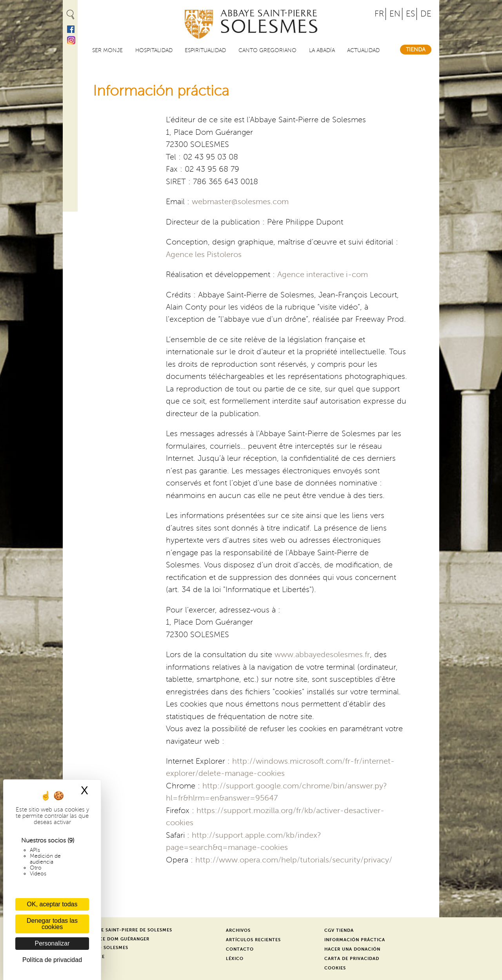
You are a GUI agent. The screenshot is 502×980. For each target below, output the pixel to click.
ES (410, 14)
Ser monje (107, 50)
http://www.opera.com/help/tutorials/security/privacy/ (294, 860)
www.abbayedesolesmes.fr (322, 655)
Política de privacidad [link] (52, 960)
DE (426, 14)
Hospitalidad (154, 50)
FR (379, 14)
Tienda (416, 50)
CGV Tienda (339, 930)
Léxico (235, 959)
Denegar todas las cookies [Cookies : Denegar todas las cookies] (52, 924)
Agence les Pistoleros (204, 255)
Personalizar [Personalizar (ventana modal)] (52, 943)
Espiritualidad (205, 50)
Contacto (240, 949)
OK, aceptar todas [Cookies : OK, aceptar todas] (52, 904)
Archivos (238, 930)
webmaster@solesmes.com (240, 202)
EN (395, 14)
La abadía (322, 50)
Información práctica (355, 940)
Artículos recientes (253, 940)
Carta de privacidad (352, 959)
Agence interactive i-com (323, 275)
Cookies (335, 968)
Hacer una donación (352, 949)
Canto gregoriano (267, 50)
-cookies (272, 848)
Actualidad (363, 50)
